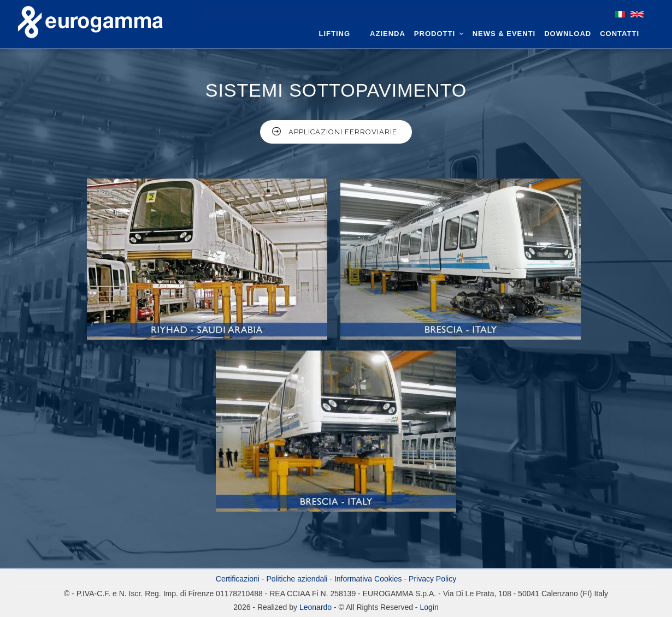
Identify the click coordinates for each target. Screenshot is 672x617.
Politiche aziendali (297, 579)
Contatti (620, 34)
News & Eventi (504, 34)
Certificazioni (238, 579)
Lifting (335, 34)
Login (429, 607)
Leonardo (314, 607)
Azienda (388, 34)
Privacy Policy (432, 579)
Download (568, 34)
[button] (208, 264)
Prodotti (439, 34)
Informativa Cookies (368, 579)
